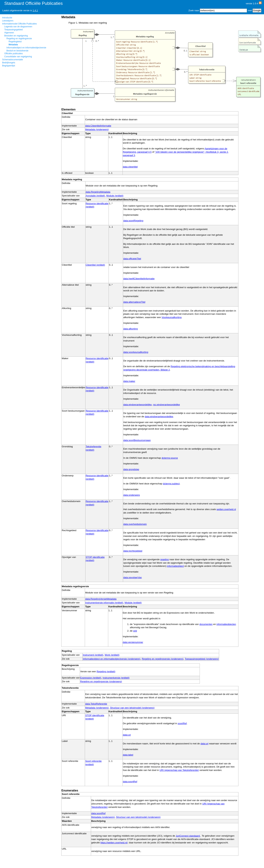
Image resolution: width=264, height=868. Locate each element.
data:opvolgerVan (133, 577)
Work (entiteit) (112, 655)
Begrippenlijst (9, 66)
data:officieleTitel (132, 259)
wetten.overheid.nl (226, 509)
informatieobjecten (226, 624)
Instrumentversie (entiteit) (116, 678)
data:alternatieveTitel (134, 302)
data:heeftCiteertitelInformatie (139, 279)
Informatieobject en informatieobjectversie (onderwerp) (112, 659)
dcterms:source (170, 458)
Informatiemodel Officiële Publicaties (19, 24)
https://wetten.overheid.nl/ (114, 843)
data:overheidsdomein (135, 524)
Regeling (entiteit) (106, 671)
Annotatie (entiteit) (95, 196)
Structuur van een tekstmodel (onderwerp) (132, 708)
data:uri (127, 735)
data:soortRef (130, 782)
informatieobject (175, 566)
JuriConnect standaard (188, 836)
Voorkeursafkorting (171, 317)
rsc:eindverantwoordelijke (166, 405)
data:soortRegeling (133, 221)
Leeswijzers (8, 21)
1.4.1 (35, 10)
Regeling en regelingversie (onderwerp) (162, 659)
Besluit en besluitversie (17, 51)
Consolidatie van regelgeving (18, 57)
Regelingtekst (15, 42)
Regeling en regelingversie (19, 39)
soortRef (182, 723)
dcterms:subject (171, 484)
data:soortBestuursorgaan (137, 440)
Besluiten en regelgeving (16, 36)
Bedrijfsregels (9, 63)
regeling (164, 559)
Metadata (13, 45)
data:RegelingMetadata (98, 192)
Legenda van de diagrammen (18, 27)
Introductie (7, 18)
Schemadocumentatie (13, 60)
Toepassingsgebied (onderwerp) (202, 659)
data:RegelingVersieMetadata (101, 599)
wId (135, 631)
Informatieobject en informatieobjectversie (26, 48)
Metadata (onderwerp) (97, 129)
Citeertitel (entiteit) (95, 265)
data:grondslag (131, 469)
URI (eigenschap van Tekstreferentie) (179, 770)
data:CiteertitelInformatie (98, 126)
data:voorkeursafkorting (136, 352)
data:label (128, 755)
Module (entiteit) (115, 196)
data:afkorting (130, 329)
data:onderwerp (132, 495)
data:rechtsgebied (133, 551)
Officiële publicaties (14, 54)
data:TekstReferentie (96, 704)
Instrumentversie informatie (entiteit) (104, 603)
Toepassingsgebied (14, 30)
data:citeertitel (130, 167)
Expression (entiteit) (91, 678)
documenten (206, 624)
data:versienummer (133, 642)
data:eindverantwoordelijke (137, 405)
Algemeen (9, 33)
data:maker (129, 381)
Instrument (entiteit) (93, 655)
